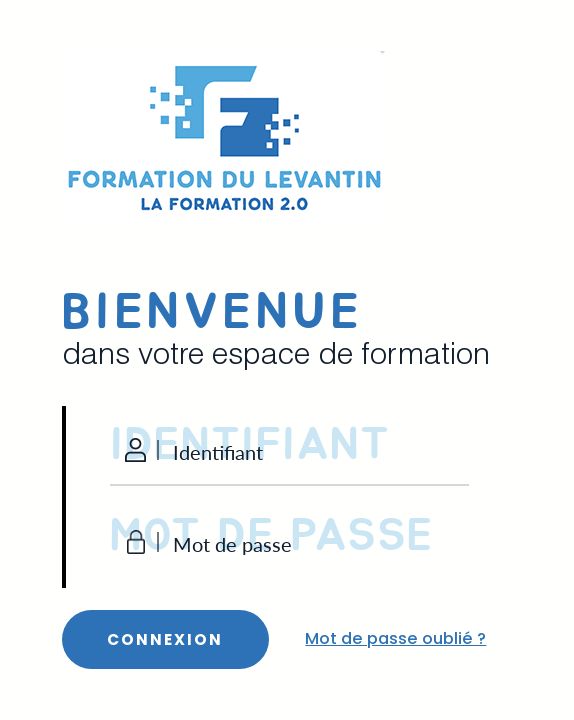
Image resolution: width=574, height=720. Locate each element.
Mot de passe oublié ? (395, 638)
